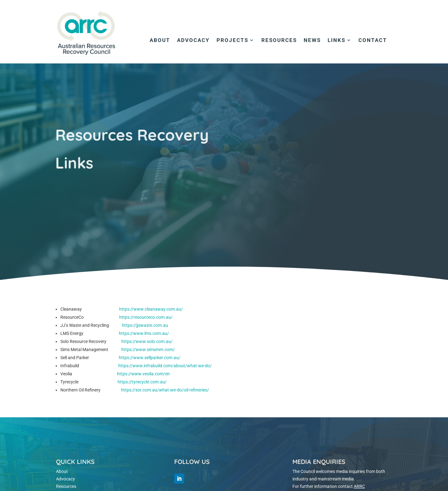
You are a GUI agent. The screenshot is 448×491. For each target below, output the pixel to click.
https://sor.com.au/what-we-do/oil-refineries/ (165, 390)
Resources (279, 41)
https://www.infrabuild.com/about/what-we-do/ (165, 366)
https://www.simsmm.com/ (148, 350)
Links (336, 41)
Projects (232, 41)
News (312, 41)
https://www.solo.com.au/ (147, 341)
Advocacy (193, 41)
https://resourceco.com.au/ (146, 317)
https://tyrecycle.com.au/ (142, 382)
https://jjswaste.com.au (144, 325)
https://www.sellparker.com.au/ (150, 358)
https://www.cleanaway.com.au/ (151, 309)
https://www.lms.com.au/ (144, 333)
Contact (373, 41)
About (160, 41)
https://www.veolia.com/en (143, 374)
